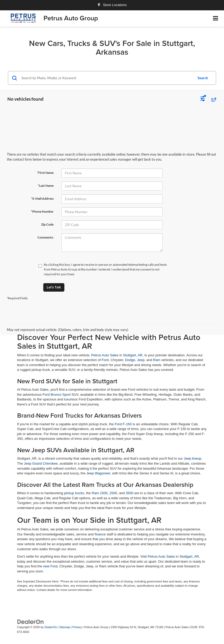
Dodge (130, 360)
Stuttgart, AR (133, 355)
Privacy (77, 627)
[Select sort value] (212, 99)
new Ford (50, 566)
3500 (129, 493)
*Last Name (46, 186)
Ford (105, 360)
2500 (113, 493)
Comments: (46, 237)
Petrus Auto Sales (105, 355)
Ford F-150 (123, 424)
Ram (157, 360)
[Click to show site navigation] (216, 19)
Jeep (141, 360)
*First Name (45, 173)
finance (100, 534)
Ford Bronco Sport (56, 395)
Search (203, 78)
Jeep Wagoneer (98, 473)
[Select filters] (203, 99)
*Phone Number (42, 211)
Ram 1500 (100, 493)
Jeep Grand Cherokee (41, 463)
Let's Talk (54, 287)
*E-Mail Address (42, 199)
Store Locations (112, 5)
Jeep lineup (192, 458)
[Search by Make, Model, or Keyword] (107, 78)
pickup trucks (74, 493)
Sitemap (65, 627)
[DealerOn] (31, 621)
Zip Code (47, 224)
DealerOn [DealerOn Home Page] (51, 627)
